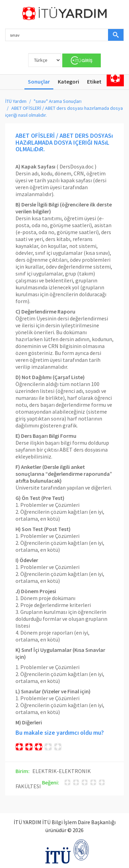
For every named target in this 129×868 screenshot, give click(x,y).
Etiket (94, 81)
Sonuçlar (39, 81)
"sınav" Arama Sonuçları (58, 101)
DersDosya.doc (77, 166)
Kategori (68, 81)
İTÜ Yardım (16, 101)
